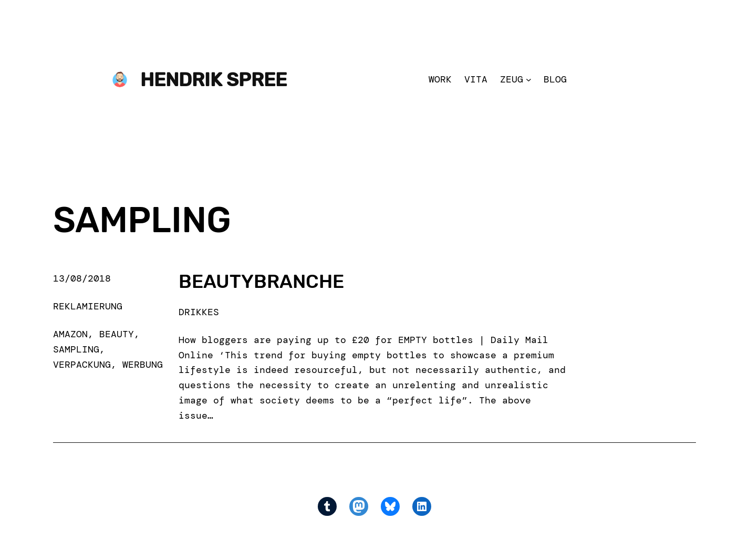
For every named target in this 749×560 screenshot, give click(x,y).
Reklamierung (88, 306)
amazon (70, 334)
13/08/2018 (82, 278)
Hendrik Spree (214, 80)
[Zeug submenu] (529, 80)
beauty (117, 334)
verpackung (82, 365)
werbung (143, 365)
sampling (76, 349)
